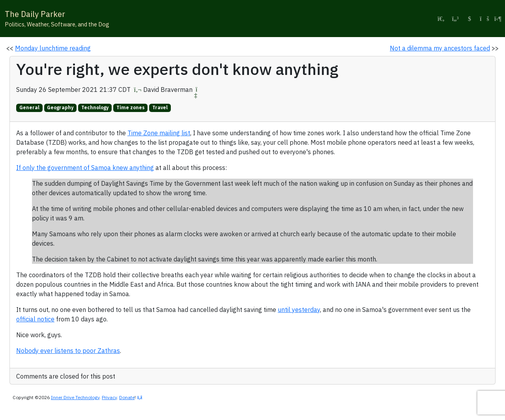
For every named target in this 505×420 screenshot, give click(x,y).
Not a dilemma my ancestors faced (440, 48)
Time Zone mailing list (159, 133)
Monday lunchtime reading (53, 48)
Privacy (109, 397)
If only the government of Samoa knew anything (85, 168)
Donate (127, 397)
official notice (35, 319)
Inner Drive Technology (75, 397)
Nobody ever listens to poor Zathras (68, 351)
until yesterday (299, 310)
